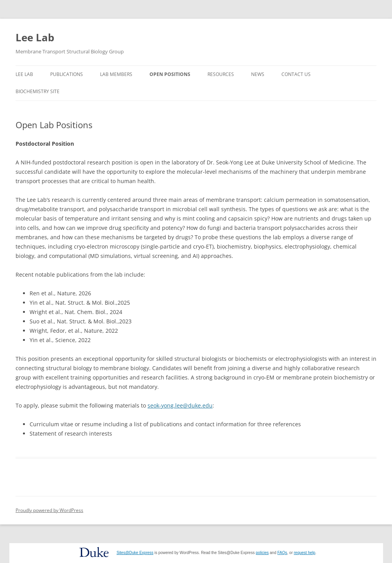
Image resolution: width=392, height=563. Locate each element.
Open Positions (170, 74)
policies (262, 553)
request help (305, 553)
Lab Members (116, 74)
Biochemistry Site (38, 91)
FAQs (282, 553)
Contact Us (296, 74)
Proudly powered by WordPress (49, 510)
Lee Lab (35, 37)
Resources (221, 74)
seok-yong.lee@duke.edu (180, 405)
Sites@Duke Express (135, 553)
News (258, 74)
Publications (67, 74)
